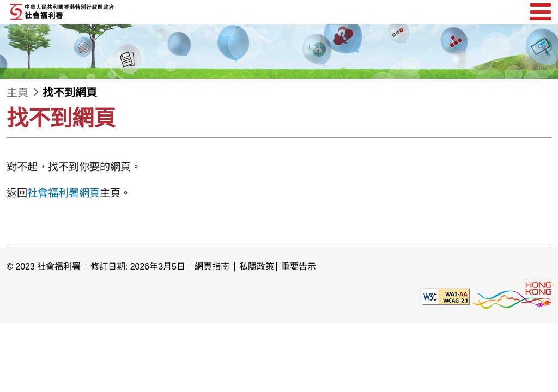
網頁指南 (212, 267)
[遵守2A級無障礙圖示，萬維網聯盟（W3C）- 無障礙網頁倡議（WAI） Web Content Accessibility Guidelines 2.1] (446, 296)
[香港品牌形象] (512, 296)
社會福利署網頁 (63, 193)
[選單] (541, 12)
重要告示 (299, 267)
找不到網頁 (70, 93)
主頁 (17, 93)
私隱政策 (257, 267)
